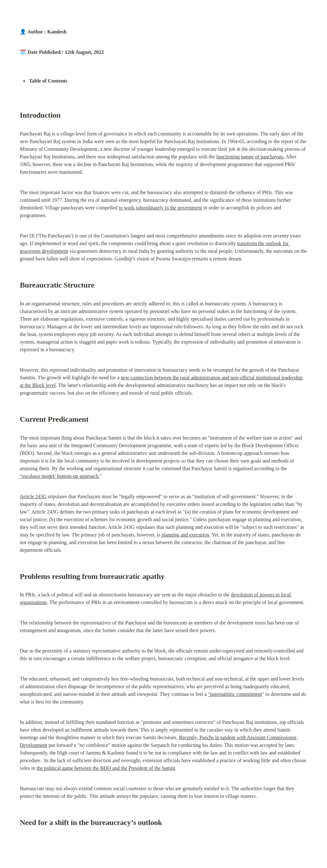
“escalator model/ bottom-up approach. (60, 476)
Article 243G (33, 496)
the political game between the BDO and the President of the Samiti (106, 768)
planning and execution (185, 535)
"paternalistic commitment (235, 694)
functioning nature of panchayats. (250, 157)
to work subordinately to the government (160, 208)
